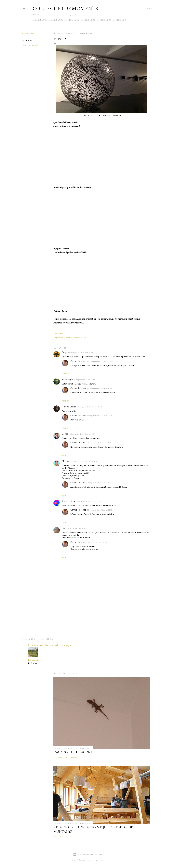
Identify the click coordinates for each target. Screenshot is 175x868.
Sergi (64, 352)
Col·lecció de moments (65, 8)
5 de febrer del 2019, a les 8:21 (78, 528)
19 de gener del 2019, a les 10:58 (99, 361)
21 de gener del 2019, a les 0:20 (99, 443)
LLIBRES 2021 (119, 20)
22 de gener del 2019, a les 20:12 (88, 501)
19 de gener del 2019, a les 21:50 (90, 407)
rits (63, 528)
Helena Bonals (69, 407)
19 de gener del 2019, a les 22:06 (100, 416)
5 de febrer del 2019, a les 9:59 (99, 542)
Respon (66, 374)
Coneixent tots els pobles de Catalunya (49, 645)
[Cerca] (149, 8)
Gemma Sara (68, 501)
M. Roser (66, 461)
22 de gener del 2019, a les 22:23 (100, 510)
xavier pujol (67, 380)
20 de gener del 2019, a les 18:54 (84, 461)
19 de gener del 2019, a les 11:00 (99, 388)
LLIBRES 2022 (104, 20)
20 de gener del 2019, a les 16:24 (82, 434)
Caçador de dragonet (74, 752)
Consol (65, 434)
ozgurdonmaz (100, 860)
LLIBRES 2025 (56, 20)
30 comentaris (71, 757)
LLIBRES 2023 (88, 20)
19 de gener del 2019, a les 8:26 (86, 380)
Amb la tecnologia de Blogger (88, 855)
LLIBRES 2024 (72, 20)
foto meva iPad (30, 45)
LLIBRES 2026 (40, 20)
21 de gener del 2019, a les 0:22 (99, 483)
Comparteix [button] (28, 34)
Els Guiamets (35, 660)
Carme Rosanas (78, 361)
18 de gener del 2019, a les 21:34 (81, 352)
